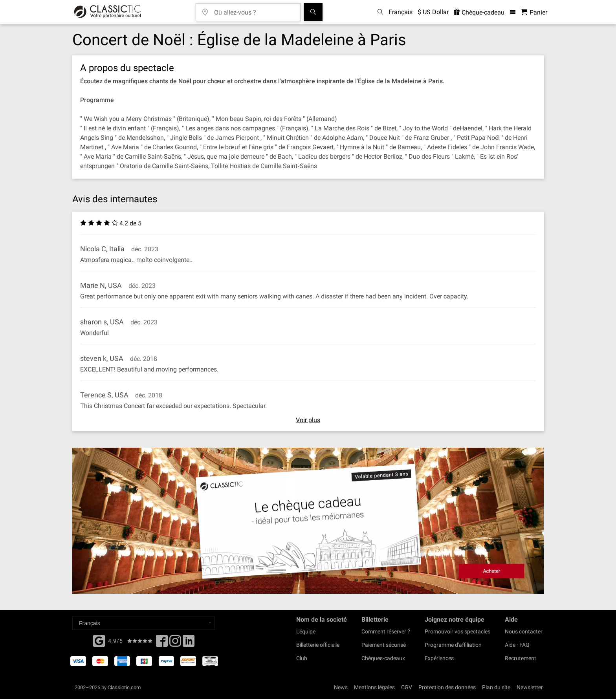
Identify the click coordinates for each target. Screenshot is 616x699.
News (341, 687)
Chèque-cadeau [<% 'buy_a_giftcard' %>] (479, 12)
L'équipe (306, 631)
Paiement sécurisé (384, 645)
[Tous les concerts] (313, 12)
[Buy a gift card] (308, 521)
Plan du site (496, 687)
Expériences (439, 658)
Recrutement (521, 658)
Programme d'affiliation (453, 645)
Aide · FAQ (517, 645)
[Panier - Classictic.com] (534, 12)
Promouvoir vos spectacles (457, 631)
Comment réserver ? (386, 631)
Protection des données (447, 687)
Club (302, 658)
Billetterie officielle (318, 645)
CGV (407, 687)
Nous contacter (524, 631)
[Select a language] (144, 623)
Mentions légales (374, 687)
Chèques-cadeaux (383, 658)
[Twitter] (175, 643)
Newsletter (530, 687)
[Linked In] (189, 643)
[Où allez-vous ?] (254, 10)
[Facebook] (99, 640)
